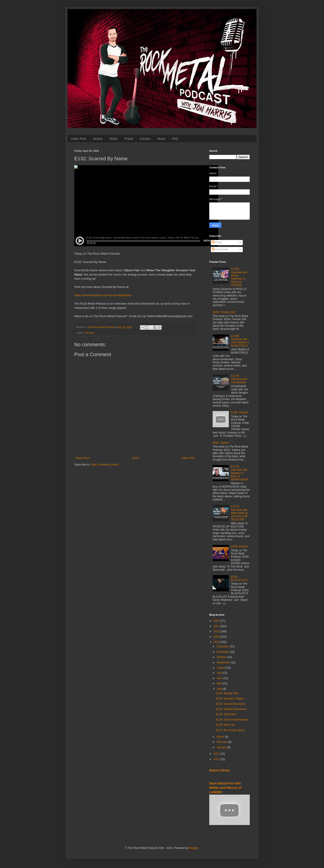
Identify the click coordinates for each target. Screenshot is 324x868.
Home (136, 458)
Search (98, 139)
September (224, 662)
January (222, 747)
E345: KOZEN (240, 547)
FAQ (175, 139)
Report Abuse (219, 770)
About (161, 139)
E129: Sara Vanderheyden (232, 720)
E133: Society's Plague (230, 698)
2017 (217, 754)
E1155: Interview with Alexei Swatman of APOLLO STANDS (239, 277)
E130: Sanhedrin (226, 714)
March (221, 737)
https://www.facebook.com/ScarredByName (103, 295)
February (222, 742)
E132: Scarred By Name (231, 704)
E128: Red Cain (226, 725)
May (220, 683)
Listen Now (78, 139)
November (223, 652)
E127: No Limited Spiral (230, 730)
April (220, 689)
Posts (217, 242)
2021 (217, 626)
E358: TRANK (240, 413)
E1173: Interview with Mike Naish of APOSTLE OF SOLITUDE (240, 513)
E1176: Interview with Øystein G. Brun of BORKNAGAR (240, 473)
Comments (220, 249)
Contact (145, 139)
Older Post (188, 458)
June (220, 678)
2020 (217, 631)
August (221, 668)
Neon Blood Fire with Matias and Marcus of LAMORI (225, 788)
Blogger (194, 848)
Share (114, 139)
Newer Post (82, 458)
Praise (129, 139)
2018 (217, 642)
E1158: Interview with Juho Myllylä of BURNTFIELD (240, 341)
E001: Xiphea (221, 443)
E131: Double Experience (231, 709)
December (223, 646)
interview (89, 333)
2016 (217, 759)
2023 (217, 621)
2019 (217, 637)
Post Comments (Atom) (105, 465)
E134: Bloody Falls (227, 693)
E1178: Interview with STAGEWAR (239, 379)
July (219, 673)
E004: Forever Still (224, 312)
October (222, 657)
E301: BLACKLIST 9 (239, 578)
